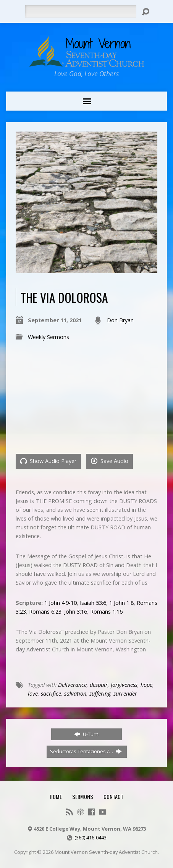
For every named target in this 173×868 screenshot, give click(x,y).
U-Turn (86, 734)
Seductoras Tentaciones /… (86, 751)
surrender (125, 694)
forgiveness (124, 685)
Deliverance (72, 685)
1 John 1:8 (121, 603)
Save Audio (110, 461)
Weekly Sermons (49, 337)
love (33, 694)
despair (99, 685)
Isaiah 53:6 (93, 603)
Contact (113, 796)
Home (56, 796)
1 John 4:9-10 (61, 603)
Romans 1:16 (106, 612)
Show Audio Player (48, 461)
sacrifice (51, 694)
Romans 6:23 (45, 612)
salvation (75, 694)
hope (146, 685)
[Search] (81, 11)
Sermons (83, 796)
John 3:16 (76, 612)
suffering (100, 694)
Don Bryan (120, 320)
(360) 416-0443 (91, 837)
